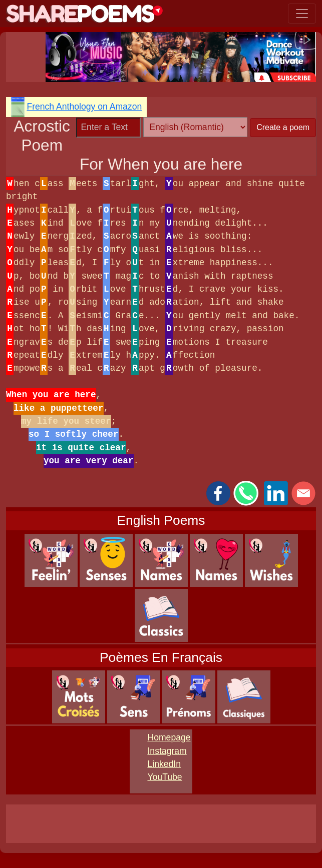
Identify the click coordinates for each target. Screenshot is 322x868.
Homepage (169, 737)
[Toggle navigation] (302, 14)
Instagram (167, 751)
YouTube (165, 777)
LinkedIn (164, 764)
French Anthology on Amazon (84, 107)
